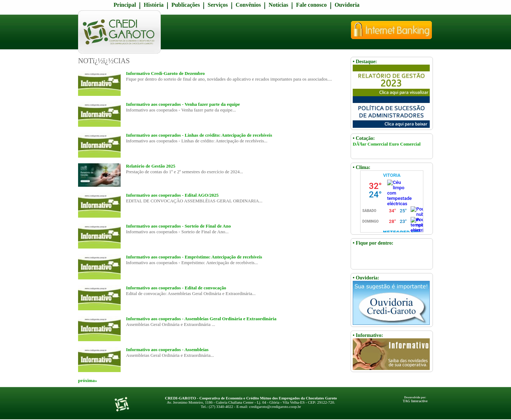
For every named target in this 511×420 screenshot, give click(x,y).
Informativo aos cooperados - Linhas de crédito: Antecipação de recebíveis (199, 135)
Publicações (186, 5)
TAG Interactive (415, 399)
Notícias (278, 5)
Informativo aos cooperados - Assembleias (167, 350)
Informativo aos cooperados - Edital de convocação (176, 288)
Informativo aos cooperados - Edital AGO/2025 (172, 195)
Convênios (248, 5)
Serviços (218, 5)
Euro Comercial (405, 144)
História (154, 5)
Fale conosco (311, 5)
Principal (125, 5)
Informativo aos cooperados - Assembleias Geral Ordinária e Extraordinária (201, 319)
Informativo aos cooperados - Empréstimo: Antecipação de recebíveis (194, 257)
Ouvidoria (347, 5)
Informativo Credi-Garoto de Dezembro (165, 73)
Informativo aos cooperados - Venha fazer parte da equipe (183, 104)
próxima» (87, 380)
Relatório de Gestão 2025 (151, 166)
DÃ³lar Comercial (370, 144)
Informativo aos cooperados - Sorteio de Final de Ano (178, 226)
